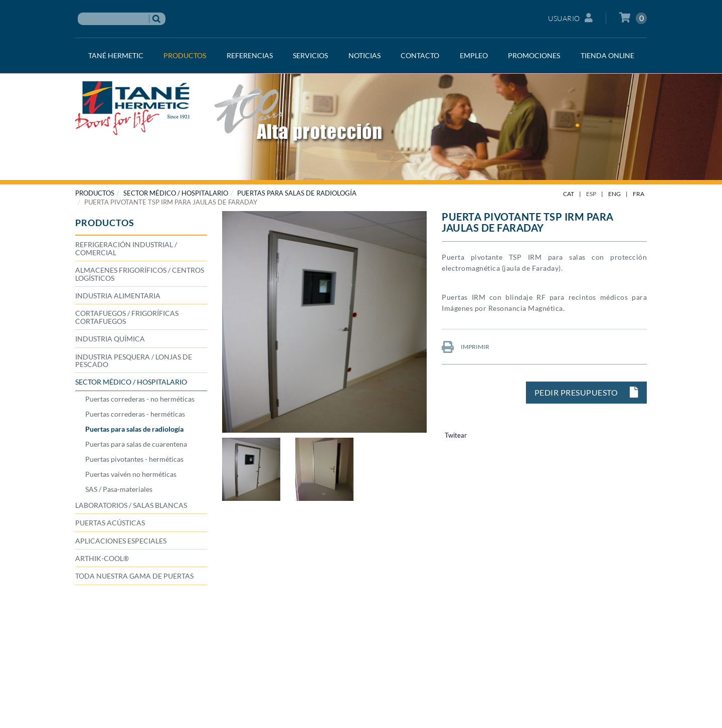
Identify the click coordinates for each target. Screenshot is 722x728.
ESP (591, 194)
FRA (639, 194)
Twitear (456, 435)
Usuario (570, 18)
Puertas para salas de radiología (297, 193)
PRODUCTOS (95, 193)
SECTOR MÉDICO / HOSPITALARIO (176, 193)
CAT (569, 194)
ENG (614, 194)
